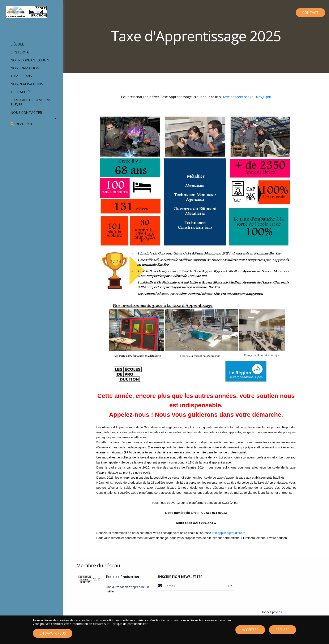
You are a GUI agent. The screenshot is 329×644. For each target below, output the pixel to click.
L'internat (21, 52)
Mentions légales (272, 617)
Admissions (21, 76)
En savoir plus (53, 635)
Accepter (250, 632)
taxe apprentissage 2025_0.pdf (247, 97)
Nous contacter (26, 113)
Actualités (21, 92)
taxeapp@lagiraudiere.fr (228, 533)
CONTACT (304, 11)
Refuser (283, 632)
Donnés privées (271, 612)
